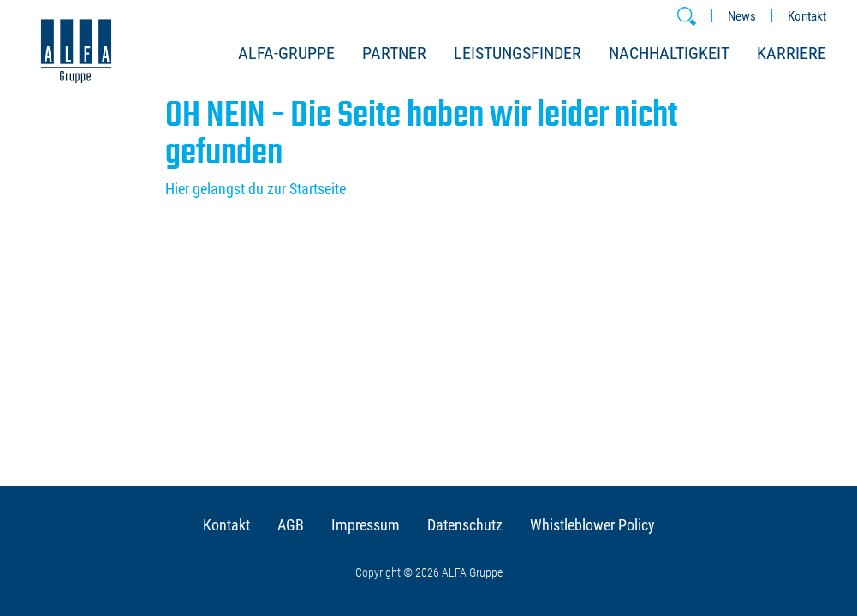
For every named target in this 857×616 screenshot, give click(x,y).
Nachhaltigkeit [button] (669, 53)
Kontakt (807, 16)
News (742, 16)
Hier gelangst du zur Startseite (256, 189)
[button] (687, 16)
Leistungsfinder (518, 53)
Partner (394, 53)
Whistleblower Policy (592, 525)
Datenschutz (465, 525)
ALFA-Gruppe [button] (286, 53)
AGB (291, 525)
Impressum (366, 525)
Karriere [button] (792, 53)
